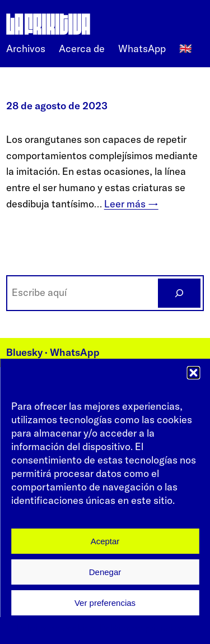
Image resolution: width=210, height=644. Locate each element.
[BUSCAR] (179, 293)
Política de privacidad (144, 628)
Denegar (105, 572)
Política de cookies (55, 628)
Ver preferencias (105, 603)
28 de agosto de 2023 (57, 106)
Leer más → (131, 204)
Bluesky (24, 352)
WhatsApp (75, 352)
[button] (193, 373)
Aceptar (105, 541)
